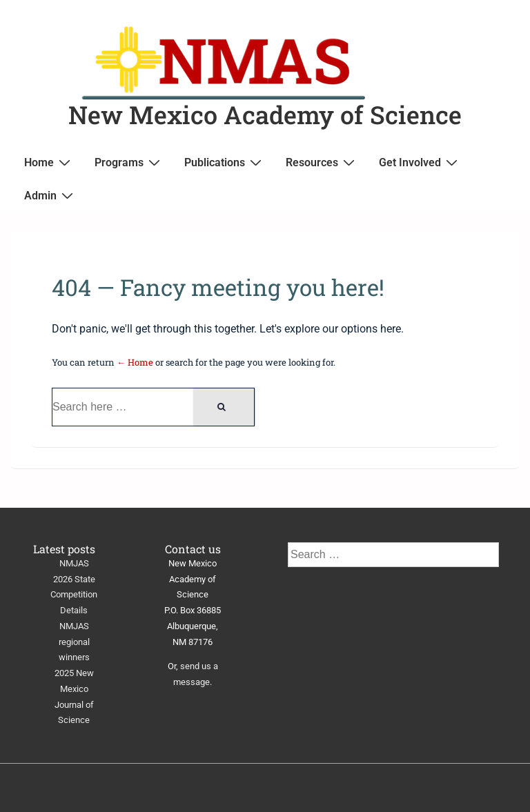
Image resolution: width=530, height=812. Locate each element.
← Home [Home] (135, 362)
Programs (129, 162)
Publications (225, 162)
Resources (322, 162)
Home (49, 162)
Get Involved (420, 162)
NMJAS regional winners (74, 642)
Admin (50, 195)
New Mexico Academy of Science (265, 115)
